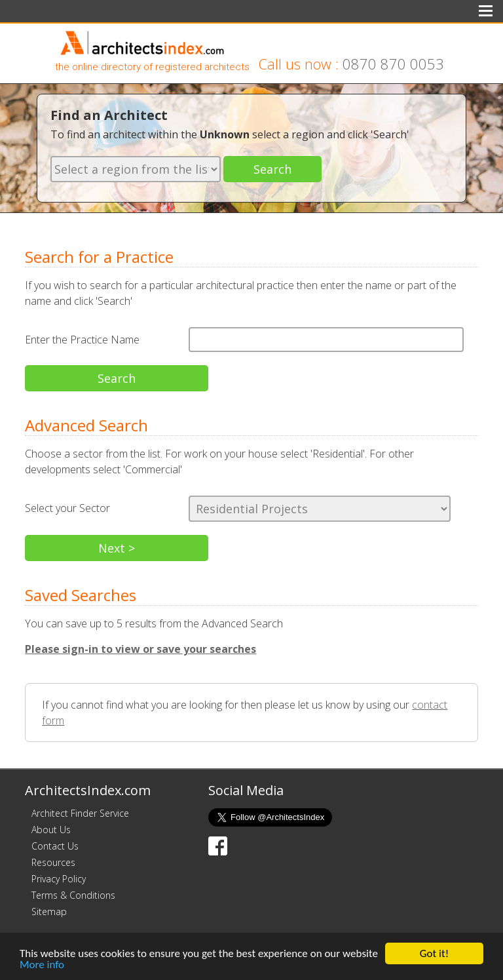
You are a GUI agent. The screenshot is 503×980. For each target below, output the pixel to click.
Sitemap (49, 911)
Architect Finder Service (80, 813)
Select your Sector (67, 508)
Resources (53, 862)
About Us (51, 830)
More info (42, 965)
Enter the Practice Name (82, 340)
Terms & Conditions (73, 895)
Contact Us (55, 846)
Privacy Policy (59, 879)
